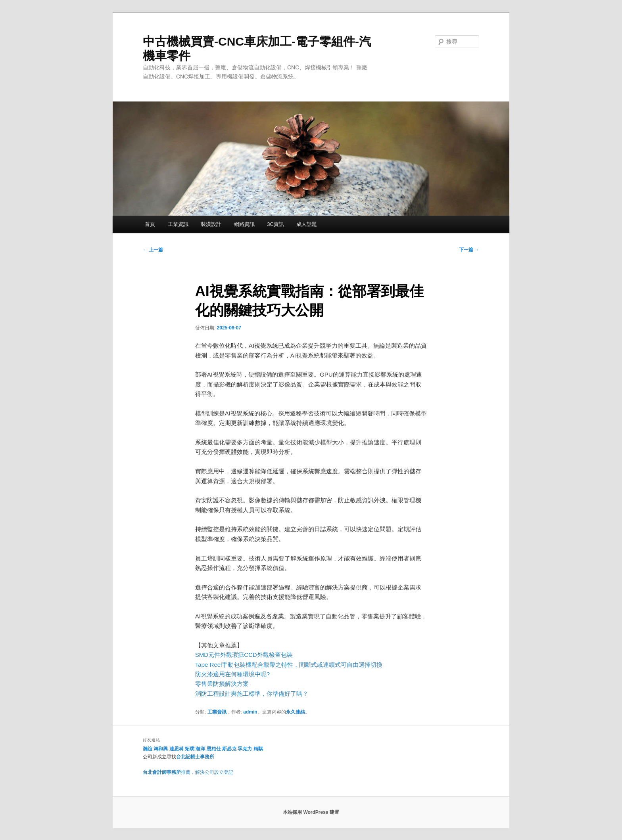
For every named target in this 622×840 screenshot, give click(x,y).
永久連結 (296, 712)
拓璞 (190, 749)
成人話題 (307, 224)
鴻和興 (161, 749)
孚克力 (245, 749)
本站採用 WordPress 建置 (311, 812)
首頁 (150, 224)
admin (250, 712)
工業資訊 (178, 224)
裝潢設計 (211, 224)
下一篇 (469, 250)
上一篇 (153, 250)
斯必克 (229, 749)
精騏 (259, 749)
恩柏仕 (214, 749)
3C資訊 (275, 224)
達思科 (177, 749)
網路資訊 (244, 224)
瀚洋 (200, 749)
